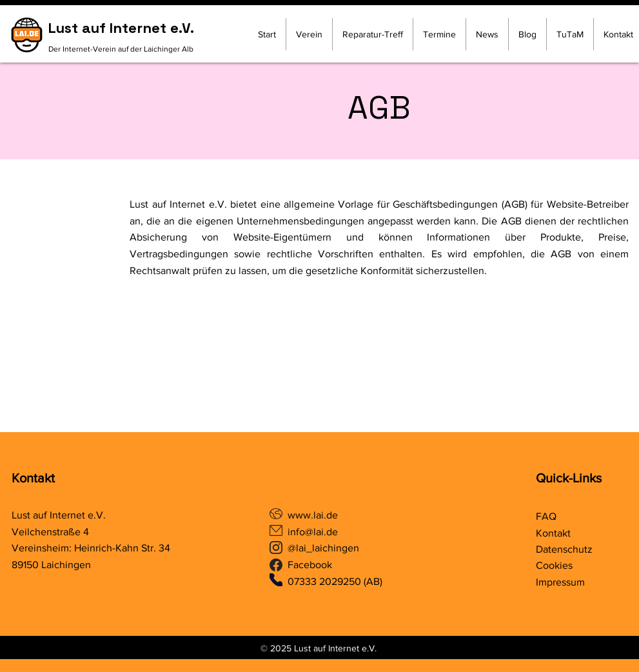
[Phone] (276, 580)
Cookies (554, 565)
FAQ (546, 516)
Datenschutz (564, 549)
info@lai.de (313, 532)
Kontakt (33, 478)
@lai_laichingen (323, 548)
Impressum (560, 582)
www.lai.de (314, 515)
